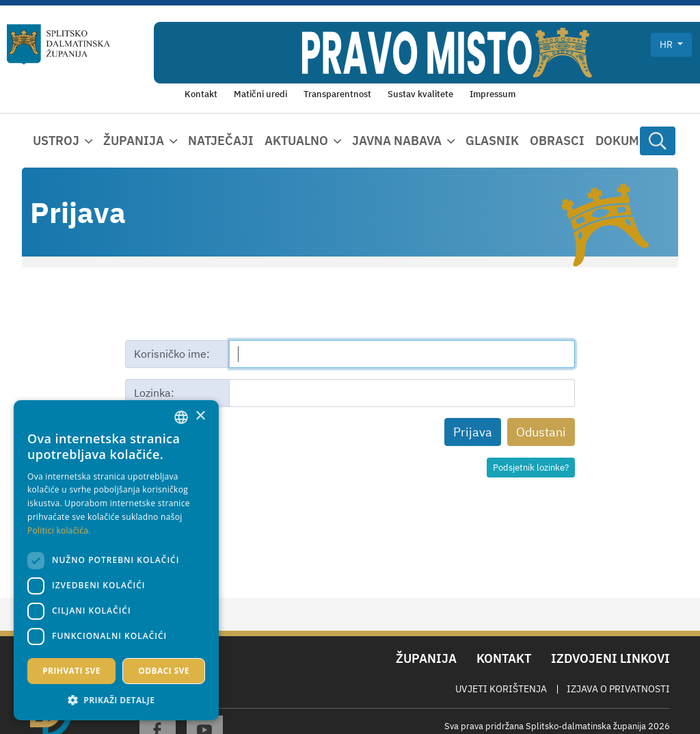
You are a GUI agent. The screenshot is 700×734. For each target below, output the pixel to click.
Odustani (541, 432)
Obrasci (557, 141)
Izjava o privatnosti (618, 689)
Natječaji (221, 141)
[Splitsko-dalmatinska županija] (58, 44)
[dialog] (116, 560)
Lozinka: (154, 393)
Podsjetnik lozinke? (531, 468)
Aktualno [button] (296, 141)
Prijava (473, 432)
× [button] (200, 416)
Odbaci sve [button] (164, 671)
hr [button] (667, 44)
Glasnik (492, 141)
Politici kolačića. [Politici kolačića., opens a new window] (59, 530)
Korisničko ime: (172, 354)
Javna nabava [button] (397, 141)
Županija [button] (134, 141)
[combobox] (181, 417)
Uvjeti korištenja (501, 689)
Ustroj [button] (56, 141)
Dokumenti (632, 141)
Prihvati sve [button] (71, 671)
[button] (116, 700)
